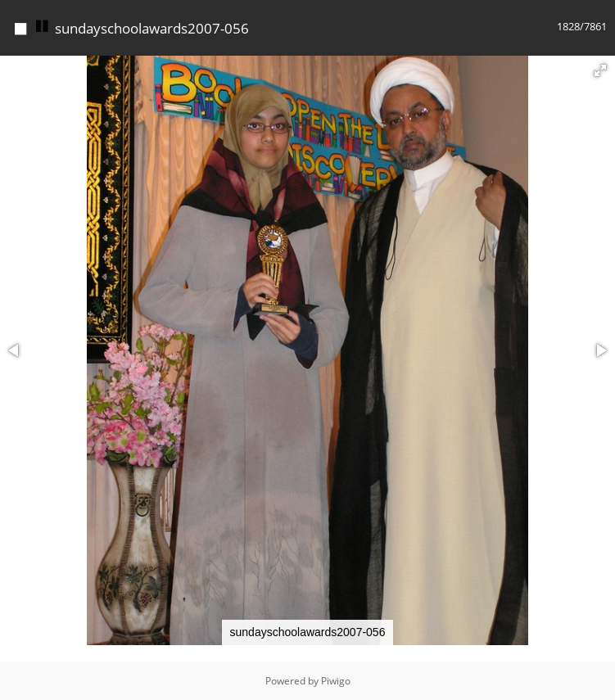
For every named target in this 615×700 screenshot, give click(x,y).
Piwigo (336, 681)
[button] (600, 70)
